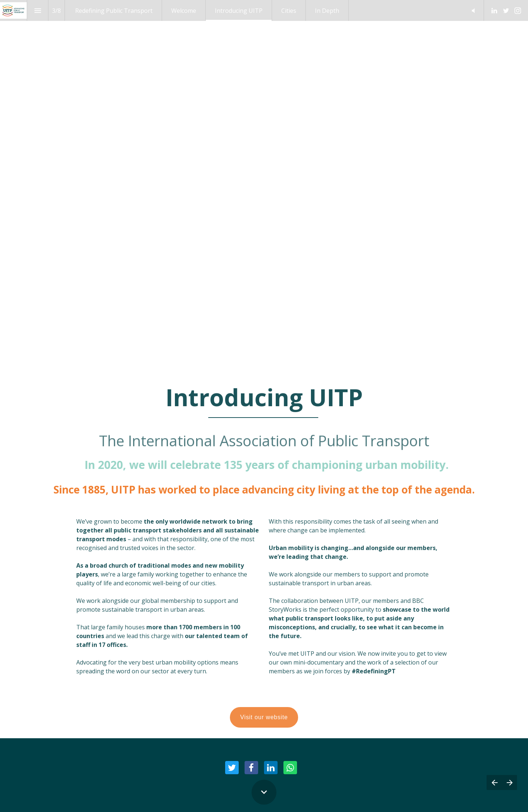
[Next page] (509, 782)
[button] (473, 10)
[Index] (38, 10)
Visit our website (264, 723)
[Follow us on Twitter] (506, 11)
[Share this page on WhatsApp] (290, 768)
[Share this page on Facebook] (251, 768)
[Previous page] (494, 782)
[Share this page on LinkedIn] (271, 768)
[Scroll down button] (264, 792)
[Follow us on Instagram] (518, 11)
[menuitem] (114, 10)
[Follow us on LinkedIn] (494, 11)
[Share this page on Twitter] (232, 768)
